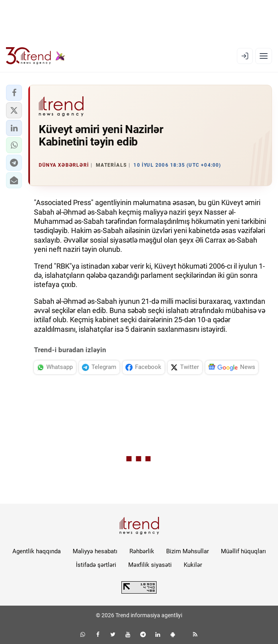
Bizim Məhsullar (188, 551)
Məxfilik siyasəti (150, 565)
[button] (14, 93)
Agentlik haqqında (37, 551)
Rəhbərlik (142, 551)
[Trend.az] (36, 56)
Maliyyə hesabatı (95, 551)
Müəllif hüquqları (243, 551)
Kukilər (193, 565)
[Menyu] (264, 56)
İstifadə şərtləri (96, 565)
